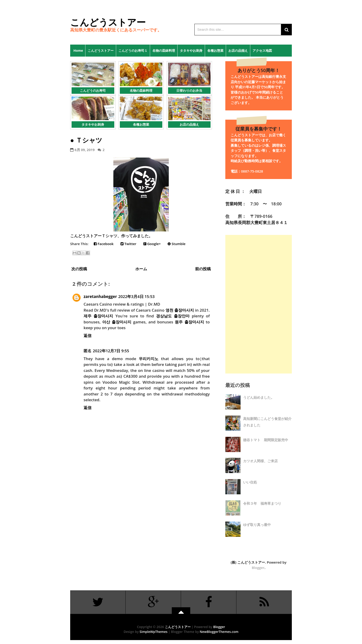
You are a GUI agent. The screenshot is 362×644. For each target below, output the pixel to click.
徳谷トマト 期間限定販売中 (266, 440)
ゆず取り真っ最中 (257, 525)
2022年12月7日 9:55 (111, 351)
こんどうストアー (108, 22)
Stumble (176, 244)
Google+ (152, 244)
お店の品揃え (238, 50)
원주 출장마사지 (189, 322)
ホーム (141, 269)
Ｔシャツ (89, 140)
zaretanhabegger (100, 296)
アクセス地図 (262, 50)
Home (77, 50)
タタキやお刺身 (191, 50)
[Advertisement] (259, 304)
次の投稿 (79, 269)
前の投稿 (203, 269)
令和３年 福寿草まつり (262, 503)
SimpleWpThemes (154, 632)
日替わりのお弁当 (189, 90)
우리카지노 (149, 359)
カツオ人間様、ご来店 (260, 461)
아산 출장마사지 (117, 322)
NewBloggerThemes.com (219, 632)
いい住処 (250, 482)
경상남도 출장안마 (173, 316)
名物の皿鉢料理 (164, 50)
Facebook (104, 244)
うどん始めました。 (259, 397)
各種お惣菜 (215, 50)
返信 (87, 336)
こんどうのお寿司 (93, 90)
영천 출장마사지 (180, 310)
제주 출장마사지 (98, 316)
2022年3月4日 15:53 (136, 296)
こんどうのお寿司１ (133, 50)
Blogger (258, 568)
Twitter (128, 244)
